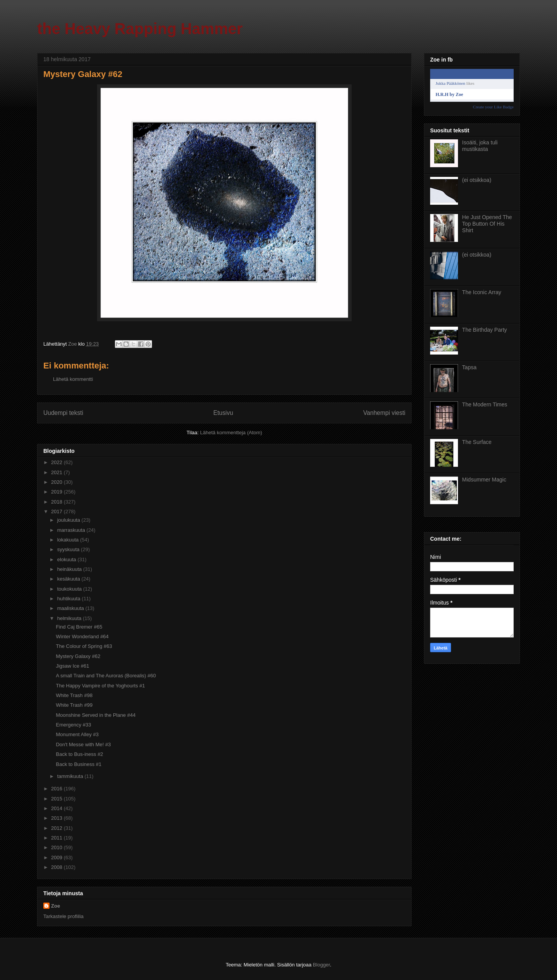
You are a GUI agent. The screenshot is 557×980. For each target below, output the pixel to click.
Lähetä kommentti (73, 379)
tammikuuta (71, 776)
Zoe (56, 906)
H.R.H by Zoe (449, 94)
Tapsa (469, 367)
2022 (57, 462)
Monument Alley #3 (77, 734)
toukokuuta (70, 589)
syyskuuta (69, 549)
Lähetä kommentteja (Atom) (231, 433)
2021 (57, 472)
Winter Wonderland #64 (82, 636)
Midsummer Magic (484, 480)
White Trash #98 (74, 695)
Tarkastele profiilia (63, 916)
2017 (57, 511)
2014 (57, 808)
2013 (57, 818)
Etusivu (223, 413)
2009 (57, 857)
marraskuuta (72, 530)
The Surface (477, 442)
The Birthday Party (485, 330)
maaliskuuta (71, 608)
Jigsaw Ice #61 (72, 666)
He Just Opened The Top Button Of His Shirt (487, 224)
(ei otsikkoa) (477, 180)
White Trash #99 (74, 705)
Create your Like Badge (493, 107)
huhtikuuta (70, 599)
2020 (57, 482)
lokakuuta (69, 540)
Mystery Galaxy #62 (78, 656)
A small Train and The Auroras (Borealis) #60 (106, 676)
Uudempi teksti (63, 413)
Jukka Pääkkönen (450, 83)
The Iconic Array (482, 292)
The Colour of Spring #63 (84, 646)
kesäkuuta (69, 579)
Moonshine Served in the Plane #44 (96, 715)
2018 (57, 502)
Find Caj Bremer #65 (79, 627)
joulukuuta (69, 520)
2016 (57, 789)
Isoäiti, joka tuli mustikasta (480, 146)
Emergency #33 (73, 725)
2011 (57, 838)
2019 (57, 492)
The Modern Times (485, 404)
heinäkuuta (70, 569)
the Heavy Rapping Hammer (140, 29)
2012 (57, 828)
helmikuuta (70, 618)
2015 (57, 799)
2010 (57, 847)
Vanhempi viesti (384, 413)
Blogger (321, 965)
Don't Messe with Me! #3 (83, 744)
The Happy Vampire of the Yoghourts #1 (100, 686)
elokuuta (67, 559)
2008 (57, 867)
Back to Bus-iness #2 (79, 754)
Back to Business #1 (79, 764)
